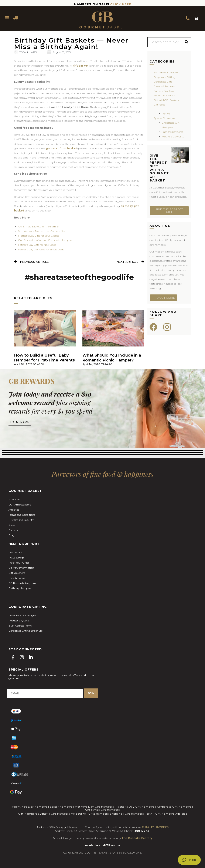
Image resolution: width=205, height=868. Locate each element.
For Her (166, 113)
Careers (13, 530)
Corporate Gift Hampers (174, 807)
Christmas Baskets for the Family (38, 226)
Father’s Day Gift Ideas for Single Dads (41, 249)
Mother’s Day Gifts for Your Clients (39, 236)
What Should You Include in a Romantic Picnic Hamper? (112, 358)
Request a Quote (19, 620)
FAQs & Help (16, 557)
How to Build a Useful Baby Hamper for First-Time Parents (44, 358)
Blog (11, 535)
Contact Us (15, 552)
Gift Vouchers (17, 573)
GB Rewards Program (22, 583)
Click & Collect (17, 578)
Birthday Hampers (20, 588)
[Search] (187, 42)
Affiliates (14, 510)
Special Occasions (164, 118)
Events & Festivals (164, 86)
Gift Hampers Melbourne (68, 814)
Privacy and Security (21, 520)
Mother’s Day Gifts (173, 136)
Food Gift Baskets (164, 95)
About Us (14, 499)
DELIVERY (16, 18)
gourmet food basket (61, 148)
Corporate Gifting (165, 77)
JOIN (91, 693)
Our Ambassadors (20, 505)
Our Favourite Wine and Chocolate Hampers (45, 240)
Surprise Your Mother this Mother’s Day (42, 231)
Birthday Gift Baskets (167, 72)
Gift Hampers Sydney (33, 814)
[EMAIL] (45, 693)
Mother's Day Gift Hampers (94, 807)
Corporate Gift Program (23, 615)
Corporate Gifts (163, 82)
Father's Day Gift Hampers (135, 807)
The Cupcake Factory (137, 838)
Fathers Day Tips (164, 91)
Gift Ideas (159, 105)
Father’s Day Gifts (172, 132)
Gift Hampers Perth (139, 814)
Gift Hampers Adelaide (171, 814)
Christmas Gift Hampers (102, 810)
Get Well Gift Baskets (166, 100)
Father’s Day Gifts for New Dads (37, 245)
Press (12, 525)
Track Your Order (19, 563)
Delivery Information (21, 568)
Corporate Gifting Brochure (25, 631)
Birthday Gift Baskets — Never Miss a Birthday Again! (71, 44)
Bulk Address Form (20, 626)
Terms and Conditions (22, 515)
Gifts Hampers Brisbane (105, 814)
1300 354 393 (188, 18)
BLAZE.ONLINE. (132, 853)
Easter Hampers (61, 807)
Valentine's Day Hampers (30, 807)
